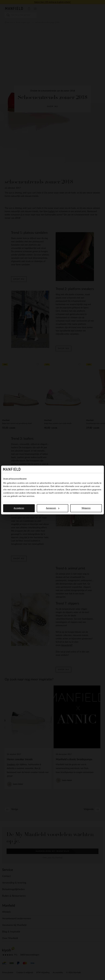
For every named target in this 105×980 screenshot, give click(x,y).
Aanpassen (53, 508)
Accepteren (19, 508)
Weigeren (86, 508)
